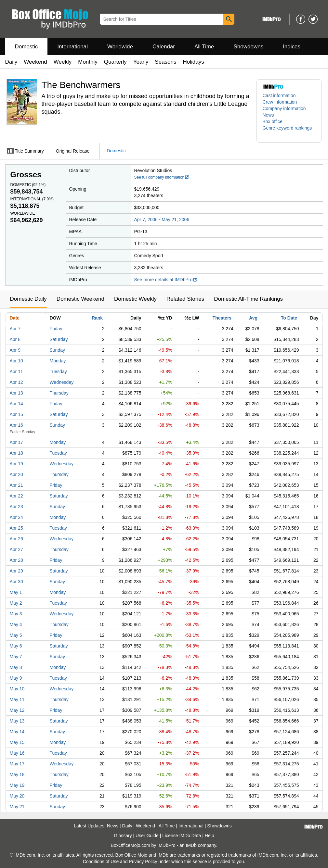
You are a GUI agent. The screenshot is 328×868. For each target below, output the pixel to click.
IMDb (191, 845)
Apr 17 (16, 442)
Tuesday (58, 371)
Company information (284, 108)
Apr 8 (15, 339)
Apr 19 (16, 464)
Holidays (194, 62)
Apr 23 (16, 507)
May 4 (16, 624)
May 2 (16, 603)
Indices (292, 47)
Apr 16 (16, 425)
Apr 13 (16, 393)
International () (32, 199)
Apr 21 (16, 485)
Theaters (222, 318)
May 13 (17, 721)
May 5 (16, 635)
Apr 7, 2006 (146, 220)
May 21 (17, 807)
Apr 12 (16, 382)
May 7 (16, 657)
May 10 (17, 689)
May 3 (16, 614)
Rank (97, 318)
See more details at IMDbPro (166, 280)
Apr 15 (16, 414)
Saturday (59, 339)
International (72, 47)
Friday (56, 329)
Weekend (35, 62)
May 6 (16, 646)
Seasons (165, 62)
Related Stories (185, 299)
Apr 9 (15, 350)
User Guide (147, 836)
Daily (11, 62)
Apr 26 (16, 539)
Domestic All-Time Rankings (248, 299)
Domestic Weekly (135, 299)
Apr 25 (16, 528)
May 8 (16, 667)
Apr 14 (16, 404)
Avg (253, 318)
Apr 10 (16, 361)
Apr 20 (16, 474)
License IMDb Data (182, 836)
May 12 (17, 710)
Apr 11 (16, 371)
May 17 (17, 764)
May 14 (17, 732)
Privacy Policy (143, 862)
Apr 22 (16, 496)
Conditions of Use (101, 862)
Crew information (280, 102)
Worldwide (120, 47)
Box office (273, 121)
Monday (58, 361)
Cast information (279, 95)
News (268, 115)
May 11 (17, 699)
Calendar (164, 47)
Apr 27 (16, 549)
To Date (289, 318)
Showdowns (248, 47)
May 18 (17, 774)
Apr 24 (16, 517)
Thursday (59, 393)
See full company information (162, 177)
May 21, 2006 (175, 220)
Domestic (26, 47)
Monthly (88, 62)
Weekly (63, 62)
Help (210, 836)
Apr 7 (15, 329)
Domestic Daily (28, 299)
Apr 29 (16, 571)
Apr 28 (16, 560)
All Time (204, 47)
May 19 (17, 785)
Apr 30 (16, 582)
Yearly (141, 62)
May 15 (17, 742)
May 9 (16, 678)
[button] (289, 131)
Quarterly (115, 62)
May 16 (17, 753)
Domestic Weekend (80, 299)
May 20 (17, 796)
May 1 (16, 592)
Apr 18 (16, 453)
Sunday (57, 350)
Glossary (123, 836)
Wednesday (62, 382)
